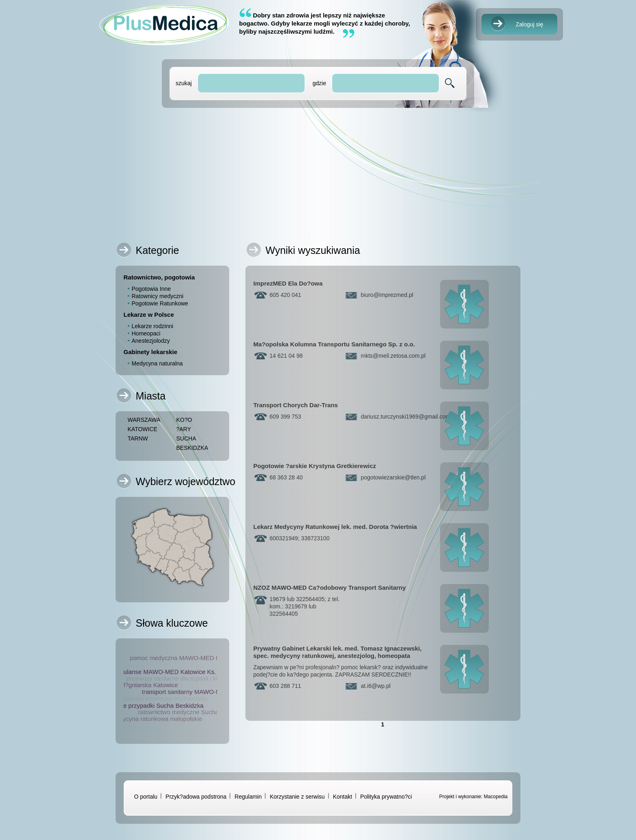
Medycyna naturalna (157, 363)
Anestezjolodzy (151, 341)
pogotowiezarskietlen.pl (393, 477)
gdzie (319, 83)
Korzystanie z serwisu (297, 797)
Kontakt (343, 797)
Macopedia (496, 797)
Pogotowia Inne (151, 289)
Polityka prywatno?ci (386, 797)
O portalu (146, 797)
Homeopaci (146, 333)
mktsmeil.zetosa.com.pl (393, 356)
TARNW (138, 438)
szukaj (184, 83)
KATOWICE (143, 429)
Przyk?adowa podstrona (196, 797)
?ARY (184, 429)
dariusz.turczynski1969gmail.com (406, 417)
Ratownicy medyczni (158, 296)
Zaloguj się (530, 24)
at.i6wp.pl (376, 686)
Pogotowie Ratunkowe (160, 303)
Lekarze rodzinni (153, 326)
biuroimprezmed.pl (387, 295)
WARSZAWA (144, 420)
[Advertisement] (318, 173)
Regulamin (248, 797)
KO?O (184, 420)
